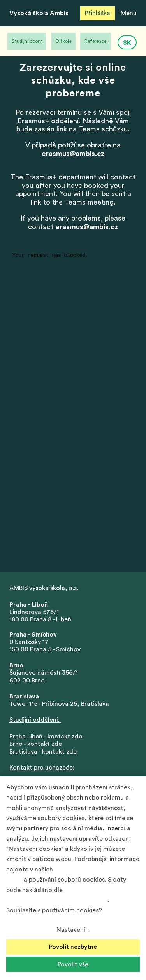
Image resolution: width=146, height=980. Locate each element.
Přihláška (98, 13)
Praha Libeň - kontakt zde (47, 737)
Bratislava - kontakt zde (43, 752)
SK (127, 43)
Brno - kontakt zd (34, 744)
